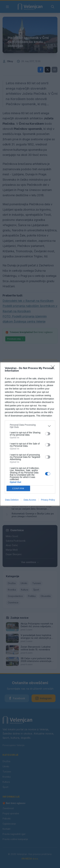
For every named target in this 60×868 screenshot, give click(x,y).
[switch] (48, 434)
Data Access (30, 500)
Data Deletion (12, 500)
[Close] (54, 368)
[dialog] (30, 434)
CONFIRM (18, 488)
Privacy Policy (48, 500)
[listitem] (30, 426)
